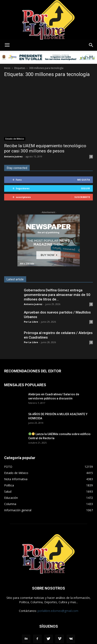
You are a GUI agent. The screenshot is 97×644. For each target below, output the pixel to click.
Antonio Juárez (13, 156)
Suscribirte (82, 197)
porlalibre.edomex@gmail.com (58, 611)
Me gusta (84, 180)
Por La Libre (31, 322)
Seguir (85, 188)
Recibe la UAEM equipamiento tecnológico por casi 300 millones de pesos (45, 148)
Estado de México (15, 139)
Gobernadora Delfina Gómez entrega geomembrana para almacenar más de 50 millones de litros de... (57, 295)
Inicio (7, 68)
